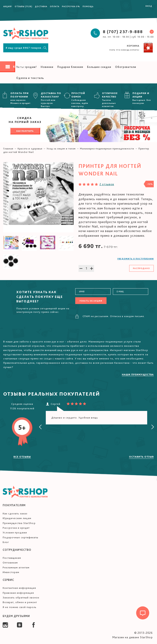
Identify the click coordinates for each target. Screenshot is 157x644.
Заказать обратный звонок (21, 597)
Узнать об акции (91, 301)
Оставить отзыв (141, 457)
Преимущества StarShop (19, 523)
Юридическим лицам (17, 518)
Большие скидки (99, 67)
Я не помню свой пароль (20, 607)
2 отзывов (107, 184)
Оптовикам (10, 563)
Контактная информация (19, 588)
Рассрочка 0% (71, 6)
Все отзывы (22, 457)
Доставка (41, 6)
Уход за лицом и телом (61, 149)
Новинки (47, 67)
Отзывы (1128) (24, 6)
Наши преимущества (138, 375)
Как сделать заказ (15, 513)
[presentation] (40, 427)
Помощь (88, 6)
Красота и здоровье (30, 149)
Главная (8, 149)
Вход (149, 6)
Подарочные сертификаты (20, 537)
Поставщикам (12, 558)
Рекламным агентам (16, 567)
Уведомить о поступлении (136, 259)
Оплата (55, 6)
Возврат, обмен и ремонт (20, 602)
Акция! (8, 6)
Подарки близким (70, 67)
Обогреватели (126, 67)
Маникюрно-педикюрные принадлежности (107, 149)
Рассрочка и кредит (16, 528)
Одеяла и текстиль (30, 78)
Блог (6, 542)
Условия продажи (15, 532)
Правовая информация (18, 593)
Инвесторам (11, 572)
